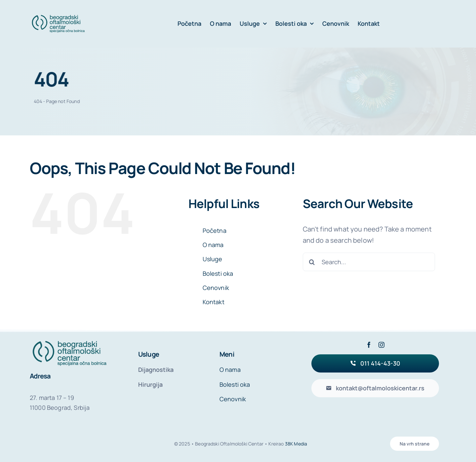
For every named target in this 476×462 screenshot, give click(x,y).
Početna (215, 231)
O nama (213, 245)
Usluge (213, 259)
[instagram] (381, 345)
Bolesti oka (218, 273)
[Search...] (369, 262)
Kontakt (214, 302)
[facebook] (369, 345)
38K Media (296, 444)
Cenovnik (216, 288)
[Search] (312, 262)
